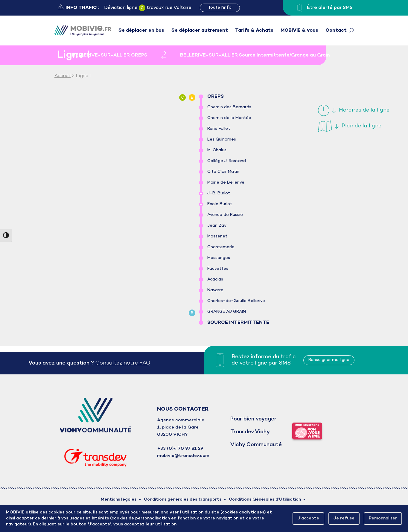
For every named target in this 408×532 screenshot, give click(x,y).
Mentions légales (119, 500)
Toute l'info (220, 8)
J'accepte (308, 518)
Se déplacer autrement (200, 31)
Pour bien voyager (253, 419)
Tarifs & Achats (254, 31)
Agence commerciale (181, 420)
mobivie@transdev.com (183, 456)
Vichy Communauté (256, 445)
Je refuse (344, 518)
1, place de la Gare (178, 427)
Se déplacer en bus (141, 31)
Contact (336, 31)
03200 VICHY (172, 435)
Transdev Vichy (250, 432)
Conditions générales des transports (183, 500)
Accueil (63, 76)
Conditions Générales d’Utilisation (265, 500)
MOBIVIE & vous (299, 31)
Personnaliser (383, 518)
